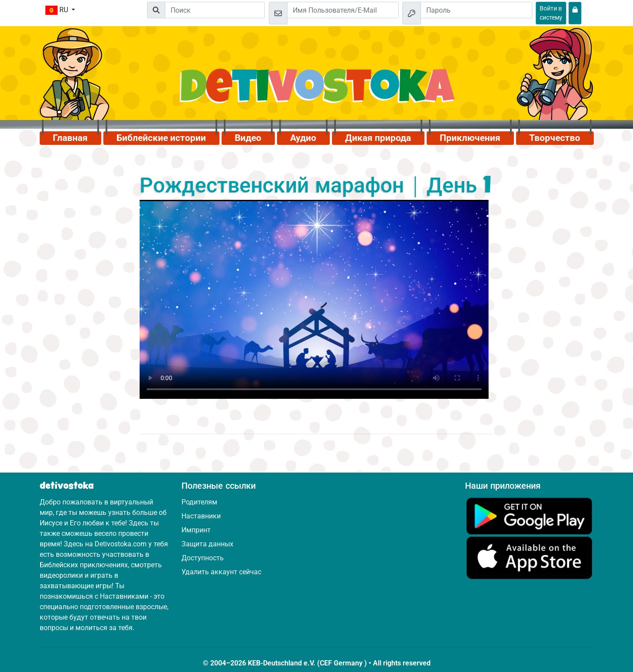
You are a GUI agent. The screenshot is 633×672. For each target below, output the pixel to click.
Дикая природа (378, 138)
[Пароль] (476, 10)
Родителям (199, 502)
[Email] (343, 10)
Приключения (470, 138)
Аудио (303, 138)
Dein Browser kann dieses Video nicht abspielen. (314, 299)
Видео (248, 138)
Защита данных (207, 544)
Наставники (201, 516)
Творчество (555, 138)
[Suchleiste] (215, 10)
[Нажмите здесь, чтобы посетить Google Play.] (529, 516)
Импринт (196, 530)
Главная (70, 138)
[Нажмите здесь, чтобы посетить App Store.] (529, 557)
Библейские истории (161, 138)
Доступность (203, 558)
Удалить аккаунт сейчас (221, 572)
